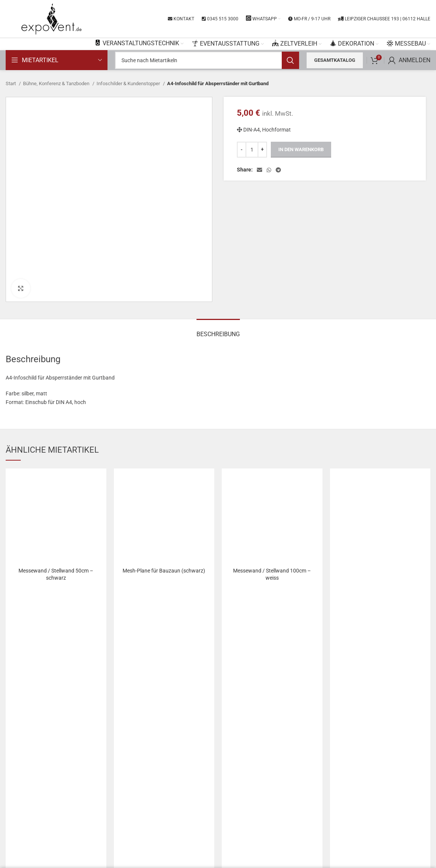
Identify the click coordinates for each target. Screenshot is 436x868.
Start (11, 83)
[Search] (207, 60)
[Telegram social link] (278, 170)
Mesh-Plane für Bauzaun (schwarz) (164, 571)
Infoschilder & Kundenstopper (129, 83)
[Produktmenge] (252, 150)
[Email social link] (259, 170)
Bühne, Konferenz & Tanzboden (57, 83)
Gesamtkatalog (335, 60)
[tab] (218, 330)
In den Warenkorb (301, 149)
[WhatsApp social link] (269, 170)
